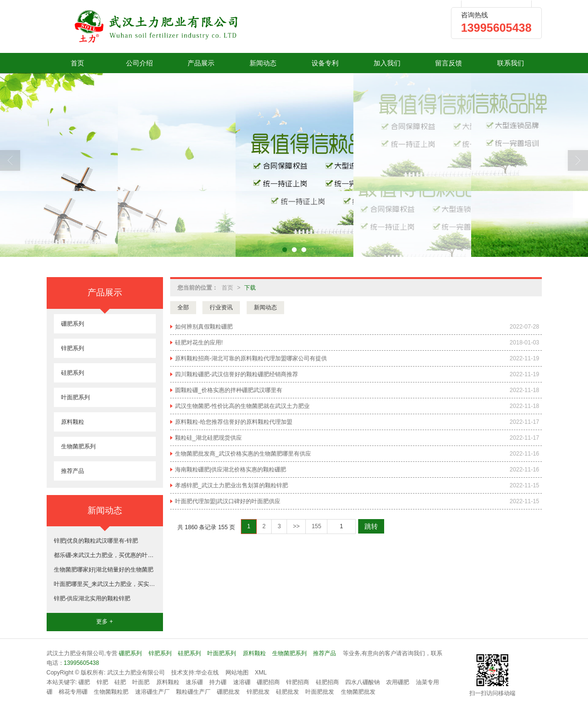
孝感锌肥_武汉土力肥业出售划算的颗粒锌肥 (231, 485)
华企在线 (207, 673)
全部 (183, 307)
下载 (250, 288)
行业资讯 (221, 307)
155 (316, 526)
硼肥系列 (73, 324)
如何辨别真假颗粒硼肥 (204, 327)
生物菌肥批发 (358, 692)
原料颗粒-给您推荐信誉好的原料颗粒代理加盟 (234, 422)
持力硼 (218, 682)
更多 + (104, 622)
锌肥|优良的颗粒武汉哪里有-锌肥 (96, 541)
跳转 (371, 526)
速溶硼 (242, 682)
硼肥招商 (268, 682)
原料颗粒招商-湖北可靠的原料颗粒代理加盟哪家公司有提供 (251, 358)
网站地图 (237, 673)
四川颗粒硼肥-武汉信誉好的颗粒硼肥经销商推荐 (237, 374)
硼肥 (84, 682)
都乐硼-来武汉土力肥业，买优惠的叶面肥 (105, 555)
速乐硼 (194, 682)
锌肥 (102, 682)
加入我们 (387, 63)
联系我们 (511, 63)
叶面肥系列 (75, 397)
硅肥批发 (288, 692)
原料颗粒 (73, 422)
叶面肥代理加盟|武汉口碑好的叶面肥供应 (228, 501)
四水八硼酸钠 (363, 682)
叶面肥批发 (320, 692)
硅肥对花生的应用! (199, 343)
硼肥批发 (228, 692)
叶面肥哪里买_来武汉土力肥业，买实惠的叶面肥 (105, 584)
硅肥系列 (73, 373)
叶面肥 (141, 682)
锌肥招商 (298, 682)
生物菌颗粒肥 (111, 692)
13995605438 (81, 663)
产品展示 (201, 63)
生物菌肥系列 (78, 446)
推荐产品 (73, 471)
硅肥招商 (327, 682)
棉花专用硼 (73, 692)
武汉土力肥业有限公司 (136, 673)
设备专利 (325, 63)
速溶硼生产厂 (152, 692)
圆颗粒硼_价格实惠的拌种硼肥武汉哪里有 (229, 390)
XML (261, 673)
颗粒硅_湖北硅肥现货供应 (208, 438)
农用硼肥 (398, 682)
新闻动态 (263, 63)
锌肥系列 (73, 348)
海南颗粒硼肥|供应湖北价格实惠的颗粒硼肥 (231, 470)
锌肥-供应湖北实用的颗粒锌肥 (92, 598)
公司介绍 (139, 63)
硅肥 (120, 682)
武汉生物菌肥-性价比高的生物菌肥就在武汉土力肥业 (242, 406)
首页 (77, 63)
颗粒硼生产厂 (193, 692)
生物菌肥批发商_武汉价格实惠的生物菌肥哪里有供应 (243, 454)
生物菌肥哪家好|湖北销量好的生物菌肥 (104, 570)
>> (296, 526)
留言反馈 (449, 63)
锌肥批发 (258, 692)
